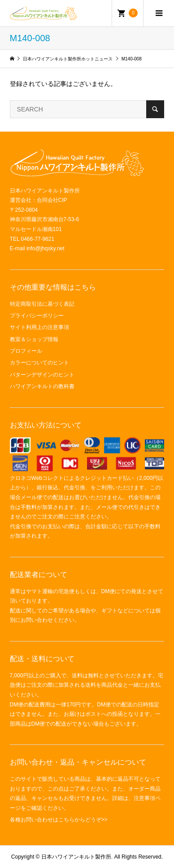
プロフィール (26, 351)
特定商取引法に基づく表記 (42, 304)
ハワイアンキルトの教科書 (42, 386)
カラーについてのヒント (39, 363)
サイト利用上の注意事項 (39, 327)
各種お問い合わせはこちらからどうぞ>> (59, 820)
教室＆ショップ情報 (34, 339)
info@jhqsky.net (46, 248)
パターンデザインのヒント (42, 375)
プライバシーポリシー (37, 316)
